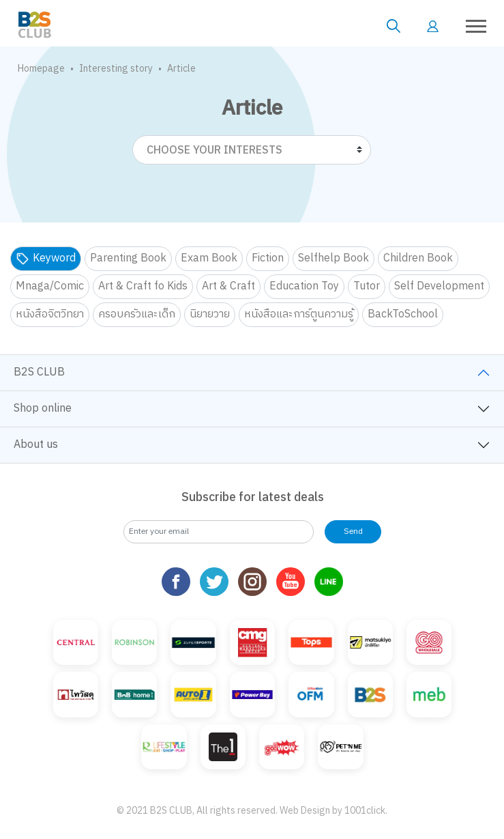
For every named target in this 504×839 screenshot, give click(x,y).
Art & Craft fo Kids (143, 286)
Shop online (43, 409)
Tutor (367, 286)
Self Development (439, 286)
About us (36, 445)
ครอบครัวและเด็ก (137, 314)
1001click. (366, 811)
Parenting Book (128, 258)
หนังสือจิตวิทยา (50, 314)
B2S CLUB (39, 372)
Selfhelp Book (333, 258)
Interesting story (116, 69)
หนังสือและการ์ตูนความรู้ (299, 314)
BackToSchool (403, 314)
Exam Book (209, 258)
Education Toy (304, 286)
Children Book (418, 258)
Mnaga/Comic (50, 286)
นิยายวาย (210, 314)
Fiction (268, 258)
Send (353, 531)
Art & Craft (228, 286)
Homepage (41, 69)
